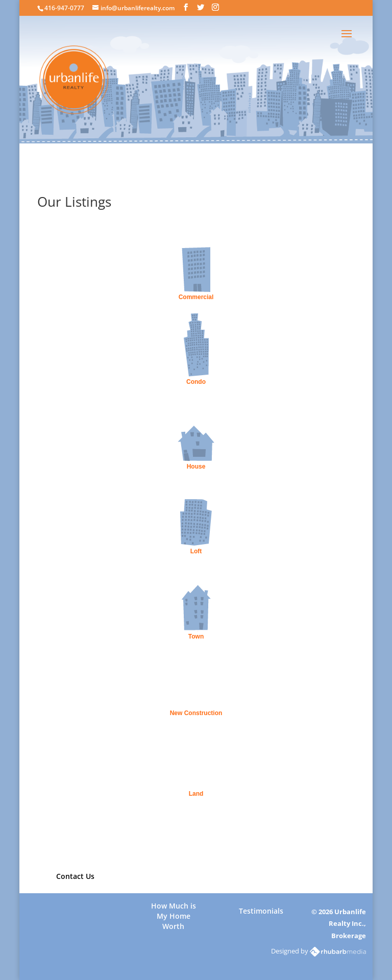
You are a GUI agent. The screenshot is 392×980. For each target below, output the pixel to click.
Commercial (196, 297)
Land (196, 794)
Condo (196, 382)
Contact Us (75, 876)
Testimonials (261, 911)
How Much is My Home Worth (174, 911)
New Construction (196, 713)
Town (196, 636)
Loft (196, 551)
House (196, 467)
